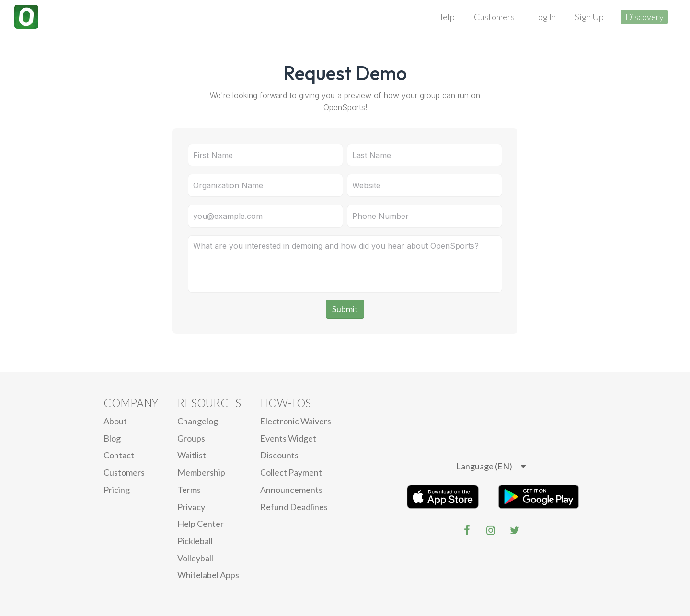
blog (112, 438)
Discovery (644, 17)
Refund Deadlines (294, 507)
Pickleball (195, 541)
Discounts (279, 455)
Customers (494, 17)
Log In (545, 17)
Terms (189, 490)
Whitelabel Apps (208, 575)
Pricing (117, 490)
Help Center (201, 524)
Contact (119, 455)
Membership (201, 472)
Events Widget (288, 438)
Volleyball (195, 558)
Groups (191, 438)
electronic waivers (296, 421)
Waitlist (192, 455)
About (115, 421)
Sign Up (589, 17)
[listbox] (491, 467)
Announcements (291, 490)
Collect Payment (291, 472)
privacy (191, 507)
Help (445, 17)
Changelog (198, 421)
